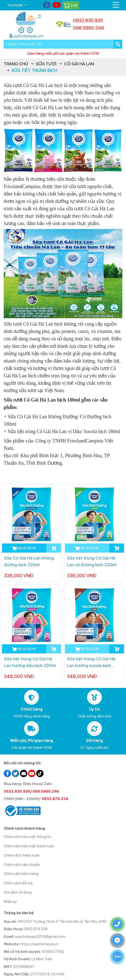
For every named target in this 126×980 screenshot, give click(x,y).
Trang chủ (16, 64)
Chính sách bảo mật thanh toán (29, 846)
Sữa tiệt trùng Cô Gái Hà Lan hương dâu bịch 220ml (30, 662)
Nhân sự (10, 902)
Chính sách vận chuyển (22, 865)
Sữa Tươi (46, 64)
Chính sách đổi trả (18, 883)
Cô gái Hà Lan (79, 64)
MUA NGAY (24, 548)
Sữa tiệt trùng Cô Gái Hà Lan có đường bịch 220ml (92, 561)
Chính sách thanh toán (22, 855)
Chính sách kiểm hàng (21, 874)
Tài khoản (15, 5)
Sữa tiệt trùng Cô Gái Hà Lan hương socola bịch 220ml (91, 662)
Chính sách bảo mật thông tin (27, 837)
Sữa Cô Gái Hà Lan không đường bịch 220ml (29, 561)
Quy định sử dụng (18, 892)
